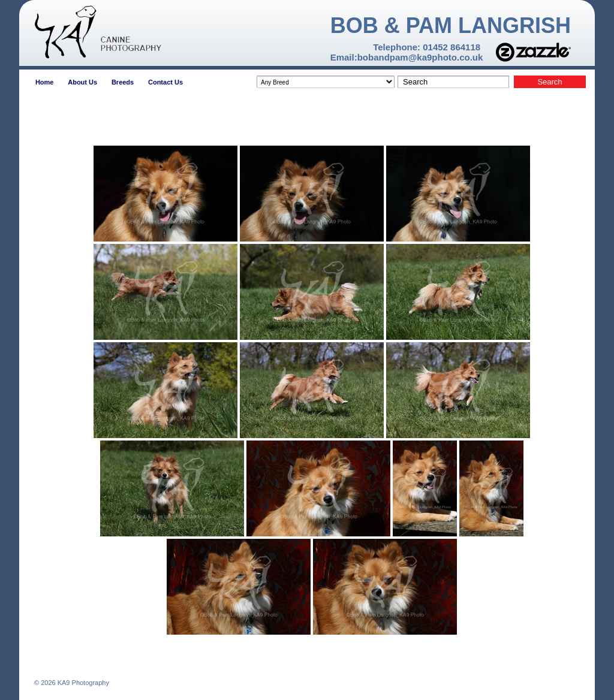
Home (45, 82)
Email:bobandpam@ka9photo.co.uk (407, 57)
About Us (82, 82)
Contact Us (165, 82)
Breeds (123, 82)
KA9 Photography (82, 683)
